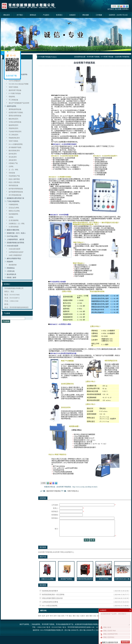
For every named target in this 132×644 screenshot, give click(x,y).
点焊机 (11, 166)
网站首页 (7, 15)
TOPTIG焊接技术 (15, 81)
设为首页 (111, 9)
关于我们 (20, 15)
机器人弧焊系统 (14, 179)
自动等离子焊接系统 (45, 557)
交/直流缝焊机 (14, 220)
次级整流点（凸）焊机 (17, 224)
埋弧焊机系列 (13, 128)
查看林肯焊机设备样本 (85, 584)
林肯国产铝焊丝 (66, 584)
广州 (67, 621)
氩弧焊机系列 (13, 125)
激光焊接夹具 (11, 274)
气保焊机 (26, 630)
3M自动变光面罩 (13, 246)
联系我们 (126, 9)
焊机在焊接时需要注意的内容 (52, 604)
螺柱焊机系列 (13, 119)
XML (97, 635)
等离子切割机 (13, 87)
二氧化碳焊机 (35, 630)
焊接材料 (10, 262)
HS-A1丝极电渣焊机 (16, 144)
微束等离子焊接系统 (54, 491)
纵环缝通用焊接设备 (16, 192)
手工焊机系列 (13, 135)
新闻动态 (33, 15)
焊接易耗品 (11, 268)
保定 (78, 621)
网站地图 (86, 15)
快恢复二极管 (11, 278)
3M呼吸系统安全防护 (16, 252)
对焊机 (11, 217)
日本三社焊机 (104, 584)
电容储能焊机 (13, 214)
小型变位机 (11, 271)
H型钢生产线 (13, 163)
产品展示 (46, 15)
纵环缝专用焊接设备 (16, 189)
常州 (51, 621)
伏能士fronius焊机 (48, 584)
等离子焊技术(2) (73, 491)
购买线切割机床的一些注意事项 (53, 600)
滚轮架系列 (13, 160)
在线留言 (72, 15)
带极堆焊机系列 (14, 138)
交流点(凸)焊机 (14, 208)
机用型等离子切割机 (16, 113)
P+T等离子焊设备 (15, 93)
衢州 (40, 621)
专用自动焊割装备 (15, 122)
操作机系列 (13, 154)
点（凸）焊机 (13, 170)
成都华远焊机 (11, 106)
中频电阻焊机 (13, 205)
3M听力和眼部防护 (15, 255)
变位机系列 (13, 157)
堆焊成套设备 (13, 185)
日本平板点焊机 (12, 236)
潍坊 (74, 621)
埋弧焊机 (12, 97)
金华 (47, 621)
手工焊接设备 (13, 100)
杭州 (44, 621)
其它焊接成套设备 (15, 195)
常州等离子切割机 (93, 57)
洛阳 (87, 621)
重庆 (91, 621)
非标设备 (12, 173)
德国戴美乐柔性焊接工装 (15, 198)
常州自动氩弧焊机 (62, 630)
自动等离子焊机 (58, 557)
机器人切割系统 (14, 182)
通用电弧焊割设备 (15, 109)
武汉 (95, 621)
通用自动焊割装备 (15, 116)
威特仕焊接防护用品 (14, 258)
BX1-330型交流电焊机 (50, 611)
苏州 (55, 621)
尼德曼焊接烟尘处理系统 (15, 243)
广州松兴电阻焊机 (13, 201)
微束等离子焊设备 (15, 90)
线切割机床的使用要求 (50, 596)
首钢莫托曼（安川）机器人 (16, 233)
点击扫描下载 (11, 76)
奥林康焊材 (13, 265)
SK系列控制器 (14, 227)
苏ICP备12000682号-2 (87, 635)
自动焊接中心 (69, 557)
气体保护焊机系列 (15, 132)
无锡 (59, 621)
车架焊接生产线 (14, 176)
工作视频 (99, 15)
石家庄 (83, 621)
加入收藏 (118, 9)
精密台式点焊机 (14, 211)
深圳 (63, 621)
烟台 (70, 621)
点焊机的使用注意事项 (50, 607)
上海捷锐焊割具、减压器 (15, 239)
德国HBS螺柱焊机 (13, 230)
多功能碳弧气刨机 (15, 147)
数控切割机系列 (14, 151)
